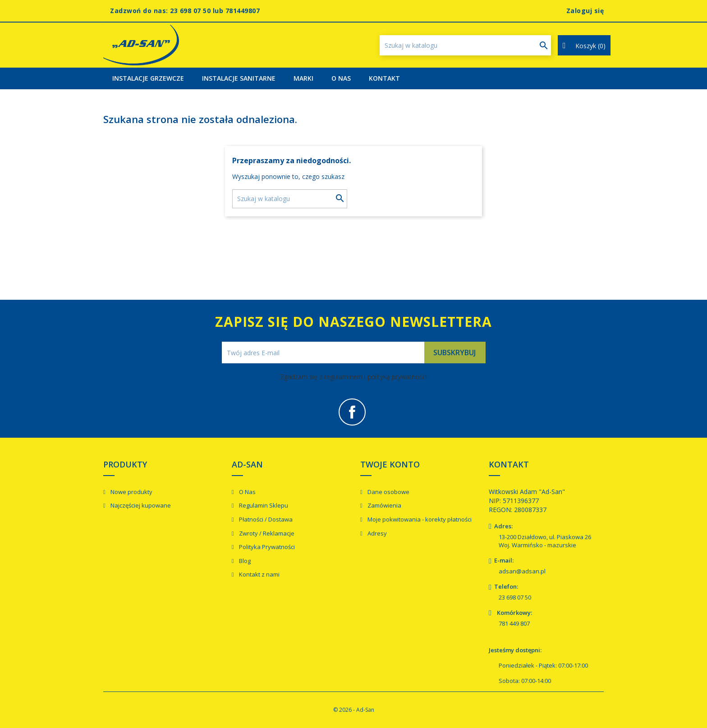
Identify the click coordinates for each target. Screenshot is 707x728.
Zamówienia (384, 505)
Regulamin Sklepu (263, 505)
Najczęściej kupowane (140, 505)
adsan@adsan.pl (522, 571)
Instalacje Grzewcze (148, 78)
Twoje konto (390, 464)
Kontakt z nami (259, 574)
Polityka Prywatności (266, 547)
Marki (303, 78)
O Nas (341, 78)
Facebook (352, 412)
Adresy (376, 533)
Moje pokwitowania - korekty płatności (419, 519)
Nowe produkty (131, 492)
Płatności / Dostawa (265, 519)
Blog (244, 561)
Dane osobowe (388, 492)
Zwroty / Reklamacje (266, 533)
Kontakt (384, 78)
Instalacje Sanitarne (239, 78)
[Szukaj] (465, 45)
